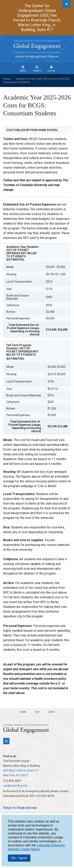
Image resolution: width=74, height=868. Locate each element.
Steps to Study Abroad (20, 808)
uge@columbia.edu (15, 786)
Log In (51, 71)
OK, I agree (19, 858)
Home (7, 79)
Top (37, 712)
